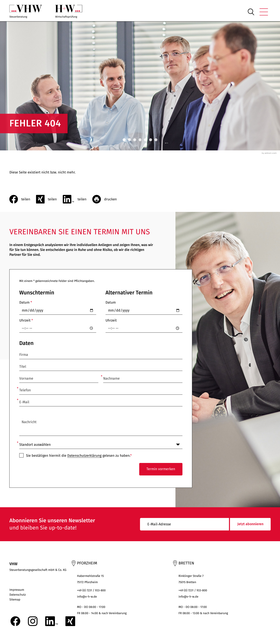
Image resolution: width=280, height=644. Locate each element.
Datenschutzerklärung (84, 456)
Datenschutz (18, 595)
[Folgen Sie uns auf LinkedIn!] (52, 621)
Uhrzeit (26, 320)
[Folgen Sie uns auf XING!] (70, 621)
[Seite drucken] (107, 199)
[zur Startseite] (26, 12)
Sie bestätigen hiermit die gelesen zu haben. (79, 456)
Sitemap (15, 600)
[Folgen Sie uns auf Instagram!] (33, 621)
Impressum (17, 590)
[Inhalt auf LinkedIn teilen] (77, 199)
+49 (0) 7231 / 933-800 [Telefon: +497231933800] (91, 591)
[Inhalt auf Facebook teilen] (23, 199)
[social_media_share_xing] (49, 199)
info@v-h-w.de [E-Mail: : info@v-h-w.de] (87, 597)
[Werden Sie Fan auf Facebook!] (15, 621)
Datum (26, 302)
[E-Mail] (184, 524)
